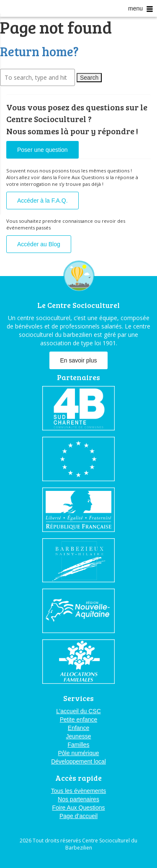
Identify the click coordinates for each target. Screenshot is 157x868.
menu (140, 9)
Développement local (78, 761)
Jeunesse (79, 736)
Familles (78, 745)
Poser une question (42, 150)
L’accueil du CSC (78, 711)
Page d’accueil (78, 816)
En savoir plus (79, 360)
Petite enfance (79, 719)
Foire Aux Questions (78, 808)
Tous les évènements (79, 791)
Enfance (78, 728)
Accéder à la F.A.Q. (42, 201)
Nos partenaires (78, 799)
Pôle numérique (78, 753)
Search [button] (89, 78)
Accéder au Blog (39, 244)
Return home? (39, 51)
